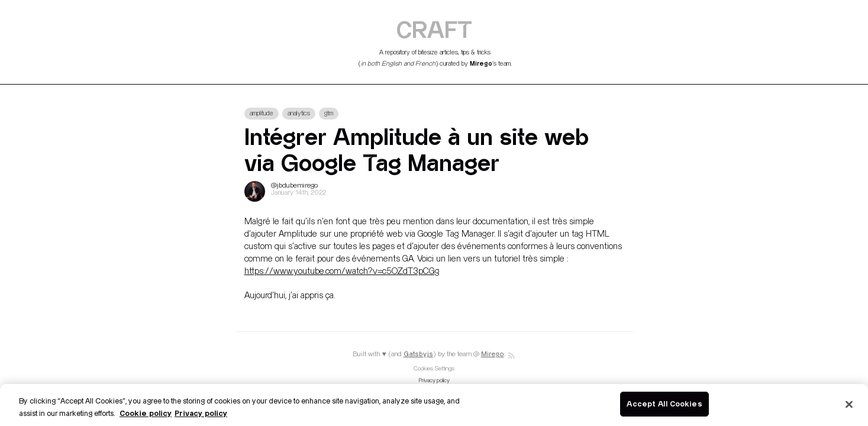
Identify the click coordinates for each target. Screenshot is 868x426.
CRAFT (434, 29)
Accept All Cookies (664, 404)
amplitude (262, 114)
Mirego (481, 63)
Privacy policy (434, 380)
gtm (329, 114)
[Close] (849, 404)
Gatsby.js (418, 354)
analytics (299, 114)
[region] (434, 405)
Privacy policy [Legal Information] (201, 413)
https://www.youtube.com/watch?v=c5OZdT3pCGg (342, 271)
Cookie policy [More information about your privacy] (146, 413)
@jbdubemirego (294, 185)
